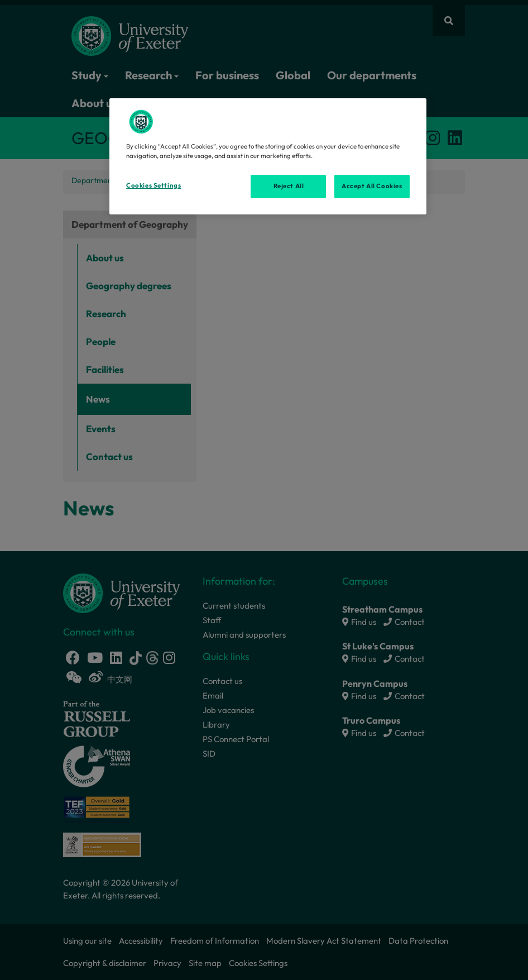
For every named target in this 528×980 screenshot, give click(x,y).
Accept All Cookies (372, 186)
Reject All (289, 186)
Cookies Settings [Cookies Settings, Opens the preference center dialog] (153, 185)
